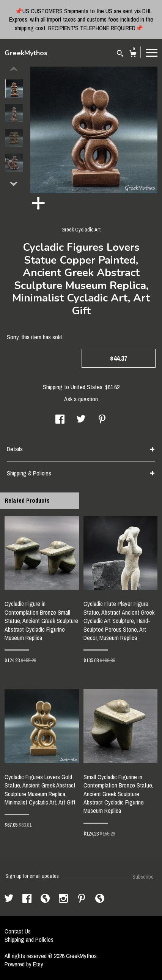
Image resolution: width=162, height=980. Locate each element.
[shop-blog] (46, 899)
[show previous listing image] (14, 69)
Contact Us (18, 931)
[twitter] (10, 899)
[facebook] (28, 899)
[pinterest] (82, 899)
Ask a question (81, 399)
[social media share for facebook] (60, 420)
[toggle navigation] (152, 52)
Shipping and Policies (29, 940)
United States (87, 387)
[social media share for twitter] (81, 420)
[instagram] (64, 899)
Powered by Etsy (24, 964)
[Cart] (133, 55)
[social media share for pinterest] (102, 420)
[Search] (120, 54)
